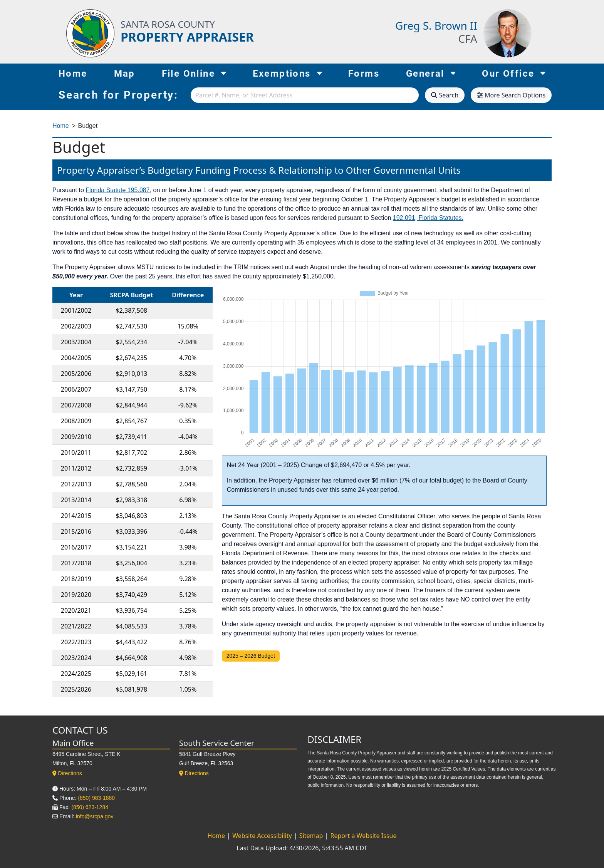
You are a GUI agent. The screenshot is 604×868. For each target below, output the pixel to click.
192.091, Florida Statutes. (428, 218)
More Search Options (511, 95)
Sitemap (312, 836)
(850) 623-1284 (90, 807)
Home (73, 74)
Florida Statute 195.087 (117, 190)
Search (445, 95)
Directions (67, 773)
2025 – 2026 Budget (251, 656)
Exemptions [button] (287, 73)
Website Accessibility (263, 836)
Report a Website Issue (363, 836)
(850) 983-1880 (96, 798)
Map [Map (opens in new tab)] (125, 74)
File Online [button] (194, 73)
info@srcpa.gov (95, 816)
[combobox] (305, 95)
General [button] (431, 73)
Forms (364, 74)
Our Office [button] (514, 73)
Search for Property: (118, 95)
